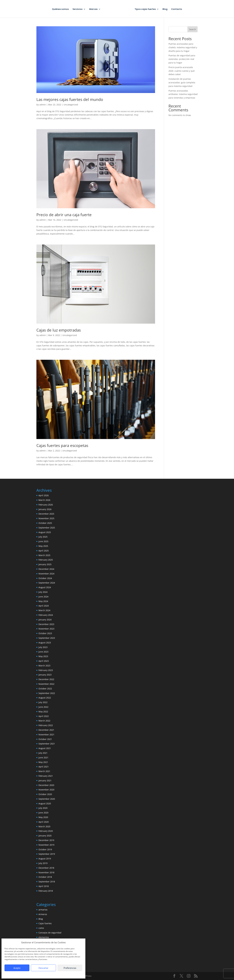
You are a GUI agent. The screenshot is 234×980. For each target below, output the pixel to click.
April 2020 (44, 822)
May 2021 (43, 762)
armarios (43, 910)
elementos (44, 937)
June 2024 (43, 597)
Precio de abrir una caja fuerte (64, 215)
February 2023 (46, 670)
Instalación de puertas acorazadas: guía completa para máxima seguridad (182, 82)
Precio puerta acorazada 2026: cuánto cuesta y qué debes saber (182, 71)
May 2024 (43, 601)
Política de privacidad (47, 974)
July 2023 (43, 647)
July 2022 (43, 702)
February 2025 (46, 560)
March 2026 (44, 500)
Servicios (78, 9)
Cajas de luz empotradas (59, 330)
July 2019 (43, 863)
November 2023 (46, 629)
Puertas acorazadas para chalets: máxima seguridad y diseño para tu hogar (183, 47)
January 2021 (45, 780)
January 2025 (45, 564)
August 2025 (45, 532)
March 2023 (44, 666)
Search (193, 29)
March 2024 (44, 610)
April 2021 (44, 767)
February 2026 (46, 505)
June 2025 (43, 541)
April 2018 (44, 886)
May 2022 (43, 712)
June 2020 (43, 813)
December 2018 (46, 868)
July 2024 (43, 592)
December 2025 (46, 514)
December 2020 (46, 785)
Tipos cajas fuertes (145, 9)
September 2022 (47, 693)
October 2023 (45, 633)
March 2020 (44, 826)
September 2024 (47, 583)
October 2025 (45, 523)
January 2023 (45, 675)
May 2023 (43, 656)
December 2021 (46, 730)
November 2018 (46, 872)
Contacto (177, 9)
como (41, 928)
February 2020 (46, 831)
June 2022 (43, 707)
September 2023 (47, 638)
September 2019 (47, 854)
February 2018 (46, 891)
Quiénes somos (60, 9)
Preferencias (70, 968)
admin (43, 105)
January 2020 (45, 836)
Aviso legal (61, 974)
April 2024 (44, 606)
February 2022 (46, 725)
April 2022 (44, 716)
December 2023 (46, 624)
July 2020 (43, 808)
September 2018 (47, 882)
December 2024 (46, 569)
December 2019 (46, 840)
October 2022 (45, 689)
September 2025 (47, 528)
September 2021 (47, 744)
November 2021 (46, 735)
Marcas (93, 9)
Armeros (43, 914)
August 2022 (45, 698)
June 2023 (43, 652)
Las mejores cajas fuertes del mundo (70, 99)
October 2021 (45, 739)
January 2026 (45, 509)
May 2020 (43, 817)
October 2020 (45, 794)
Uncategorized (71, 105)
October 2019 (45, 849)
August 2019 (45, 859)
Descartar (43, 968)
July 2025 (43, 537)
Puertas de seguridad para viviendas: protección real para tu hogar (182, 59)
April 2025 (44, 551)
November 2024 (46, 574)
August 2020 (45, 803)
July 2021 (43, 753)
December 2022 (46, 679)
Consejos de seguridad (50, 933)
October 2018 (45, 877)
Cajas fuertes (45, 923)
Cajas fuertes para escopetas (62, 445)
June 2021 (43, 758)
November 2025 (46, 518)
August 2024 (45, 587)
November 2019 (46, 845)
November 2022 (46, 684)
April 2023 (44, 661)
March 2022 (44, 721)
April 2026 (44, 495)
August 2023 (45, 643)
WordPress (86, 976)
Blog (165, 9)
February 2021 (46, 776)
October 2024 (45, 578)
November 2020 (46, 790)
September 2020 (47, 799)
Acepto (17, 968)
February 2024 (46, 615)
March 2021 (44, 771)
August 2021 (45, 748)
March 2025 (44, 555)
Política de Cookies (29, 974)
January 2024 (45, 620)
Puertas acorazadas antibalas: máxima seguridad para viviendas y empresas (183, 94)
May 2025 (43, 546)
